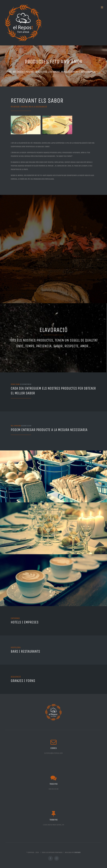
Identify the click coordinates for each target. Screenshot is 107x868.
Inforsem (77, 852)
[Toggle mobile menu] (102, 7)
